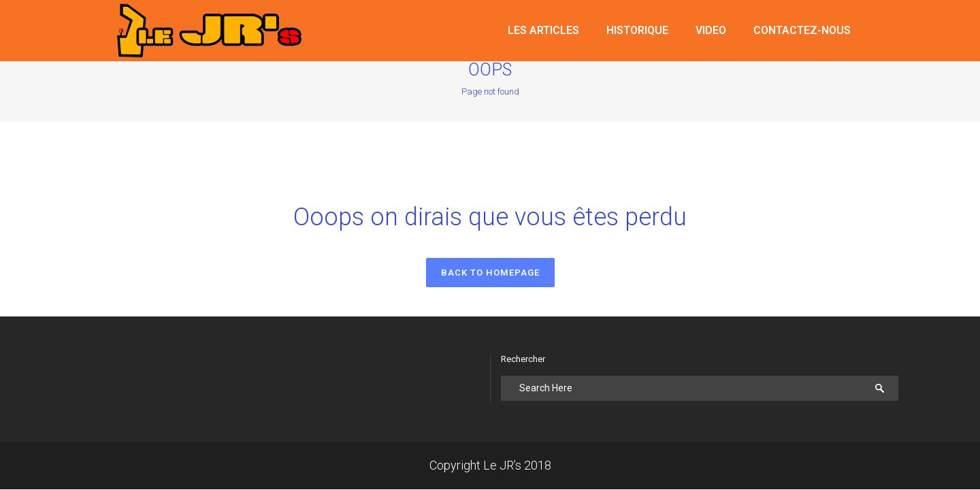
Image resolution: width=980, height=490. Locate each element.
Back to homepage (490, 273)
